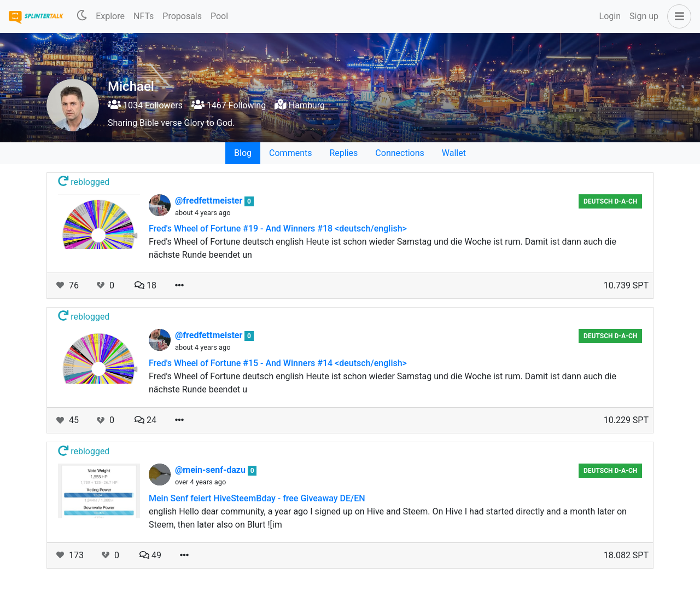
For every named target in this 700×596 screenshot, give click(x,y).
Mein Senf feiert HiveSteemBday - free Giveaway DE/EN (257, 498)
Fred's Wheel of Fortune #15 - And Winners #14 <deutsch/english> (278, 363)
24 (145, 420)
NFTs (144, 16)
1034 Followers (145, 105)
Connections (399, 153)
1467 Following (229, 105)
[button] (677, 16)
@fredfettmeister (210, 201)
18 (145, 285)
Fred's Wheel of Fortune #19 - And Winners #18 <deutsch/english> (278, 228)
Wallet (454, 153)
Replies (343, 153)
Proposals (182, 16)
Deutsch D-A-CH (610, 201)
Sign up (644, 16)
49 (150, 555)
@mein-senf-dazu (211, 470)
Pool (219, 16)
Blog (243, 153)
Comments (290, 153)
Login (610, 16)
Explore (110, 16)
